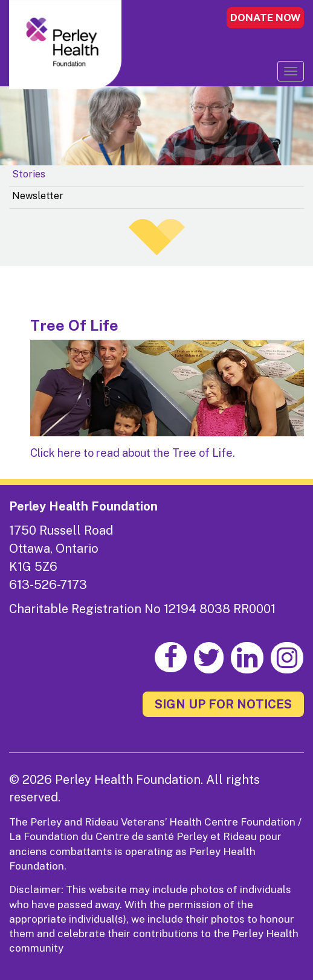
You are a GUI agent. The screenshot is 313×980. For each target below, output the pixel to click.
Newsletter (38, 196)
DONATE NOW (265, 17)
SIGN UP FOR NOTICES (223, 704)
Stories (29, 174)
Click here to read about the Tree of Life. (133, 453)
